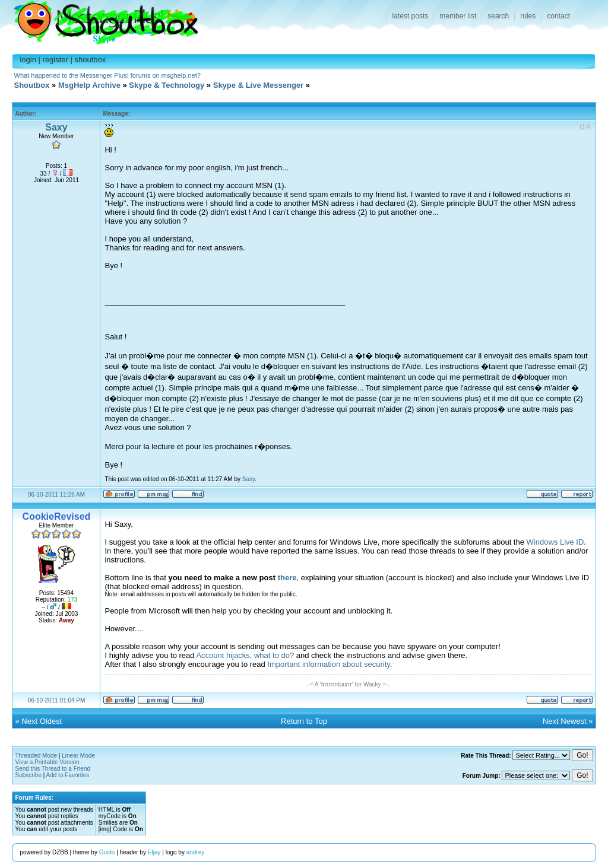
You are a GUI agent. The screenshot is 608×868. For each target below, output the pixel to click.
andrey (196, 852)
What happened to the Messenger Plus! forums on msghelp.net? (107, 75)
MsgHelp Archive (89, 85)
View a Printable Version (47, 762)
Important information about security (328, 664)
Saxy (56, 127)
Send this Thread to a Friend (53, 769)
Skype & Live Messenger (258, 85)
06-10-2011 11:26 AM (56, 495)
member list (458, 16)
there (287, 578)
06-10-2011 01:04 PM (57, 700)
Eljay (154, 852)
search (498, 16)
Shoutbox (99, 19)
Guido (107, 852)
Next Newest (565, 721)
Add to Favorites (68, 775)
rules (528, 16)
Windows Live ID (555, 542)
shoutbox (91, 60)
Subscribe (28, 775)
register (56, 60)
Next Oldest (42, 721)
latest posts (411, 16)
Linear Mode (78, 756)
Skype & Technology (167, 85)
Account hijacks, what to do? (245, 655)
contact (558, 16)
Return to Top (304, 721)
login (28, 60)
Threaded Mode (36, 756)
